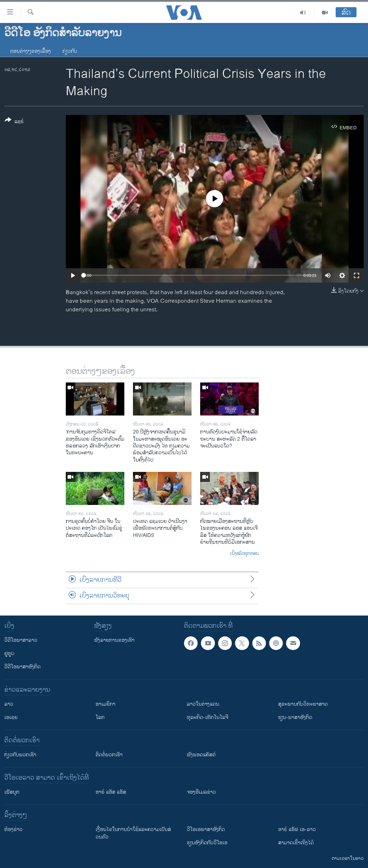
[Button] (14, 122)
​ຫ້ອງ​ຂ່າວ (13, 829)
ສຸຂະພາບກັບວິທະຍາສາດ (303, 704)
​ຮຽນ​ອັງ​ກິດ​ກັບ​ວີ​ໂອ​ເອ (207, 843)
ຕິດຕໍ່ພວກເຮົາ (109, 755)
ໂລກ (100, 717)
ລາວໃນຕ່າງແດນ (203, 704)
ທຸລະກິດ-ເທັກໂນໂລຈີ (208, 717)
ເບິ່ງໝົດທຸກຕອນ (244, 554)
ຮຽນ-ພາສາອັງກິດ (295, 717)
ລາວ (9, 704)
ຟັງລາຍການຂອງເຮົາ (114, 640)
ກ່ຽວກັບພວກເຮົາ (20, 755)
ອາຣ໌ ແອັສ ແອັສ (111, 792)
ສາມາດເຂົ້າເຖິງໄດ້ (296, 843)
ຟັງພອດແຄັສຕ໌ (201, 755)
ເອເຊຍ (11, 717)
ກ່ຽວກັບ (70, 51)
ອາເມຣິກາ (105, 704)
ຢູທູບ (9, 653)
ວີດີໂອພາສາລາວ (21, 640)
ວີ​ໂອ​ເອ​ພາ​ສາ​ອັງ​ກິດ (206, 829)
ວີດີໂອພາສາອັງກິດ (22, 667)
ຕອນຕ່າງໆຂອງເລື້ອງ (31, 51)
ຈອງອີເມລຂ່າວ (201, 792)
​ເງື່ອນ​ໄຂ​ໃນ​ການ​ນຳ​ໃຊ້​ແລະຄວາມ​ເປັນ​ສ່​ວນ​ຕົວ (133, 833)
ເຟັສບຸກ (12, 792)
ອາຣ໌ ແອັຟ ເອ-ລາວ (297, 829)
